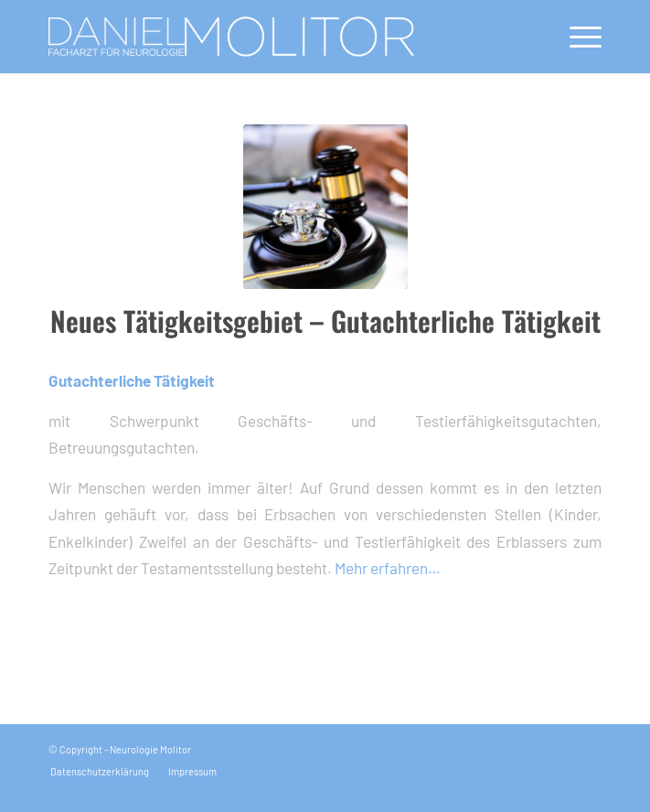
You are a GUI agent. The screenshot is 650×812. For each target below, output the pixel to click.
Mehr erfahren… (388, 568)
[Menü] (576, 37)
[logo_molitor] (269, 37)
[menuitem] (576, 37)
